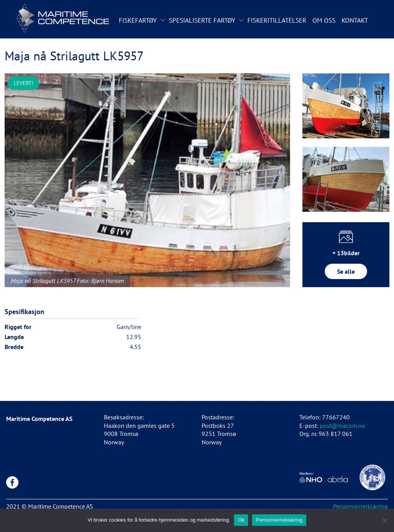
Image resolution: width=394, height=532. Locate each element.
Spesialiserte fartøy (202, 20)
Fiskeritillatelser (277, 20)
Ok (241, 520)
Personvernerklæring (361, 506)
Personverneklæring (279, 520)
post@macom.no (342, 426)
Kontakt (355, 20)
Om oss (324, 20)
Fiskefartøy (138, 20)
